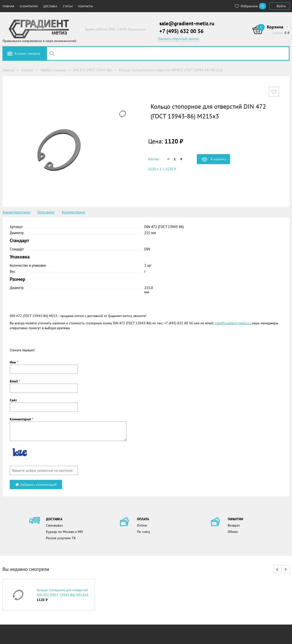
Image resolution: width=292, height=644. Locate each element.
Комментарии (73, 212)
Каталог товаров (27, 53)
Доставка (50, 6)
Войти (281, 6)
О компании (29, 6)
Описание (46, 212)
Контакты (86, 6)
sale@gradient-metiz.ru (187, 23)
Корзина (275, 27)
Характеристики (16, 212)
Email (15, 381)
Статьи (68, 6)
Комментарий (21, 419)
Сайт (13, 400)
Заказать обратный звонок (178, 39)
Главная (8, 6)
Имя (14, 362)
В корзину (218, 159)
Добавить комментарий (36, 485)
